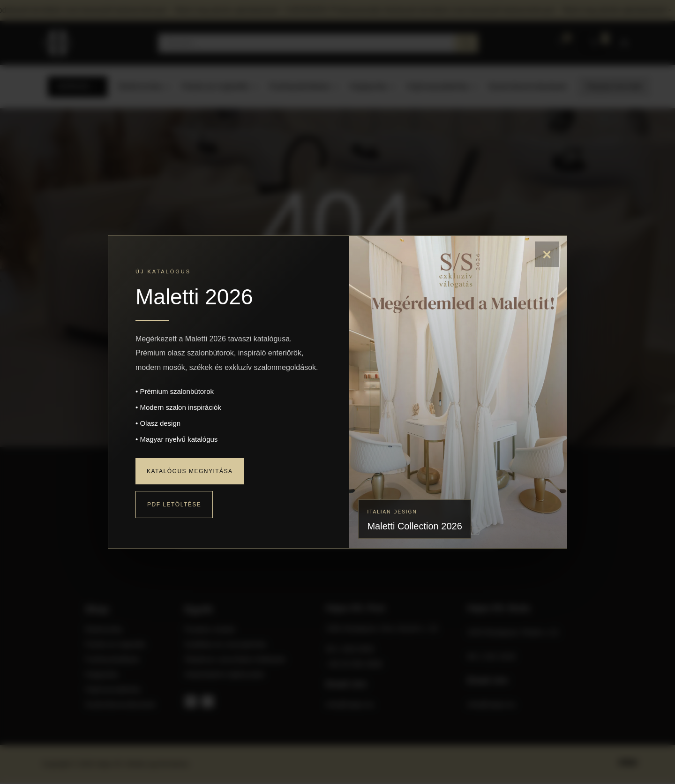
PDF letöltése (174, 505)
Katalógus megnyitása (190, 471)
